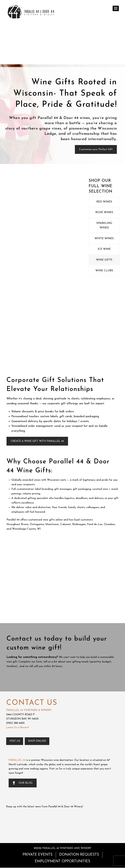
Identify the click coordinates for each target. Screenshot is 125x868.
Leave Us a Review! (17, 728)
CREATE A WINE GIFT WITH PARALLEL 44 (37, 441)
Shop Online (38, 741)
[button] (116, 8)
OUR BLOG (23, 783)
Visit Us (15, 741)
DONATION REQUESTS (79, 855)
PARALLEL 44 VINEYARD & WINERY (29, 710)
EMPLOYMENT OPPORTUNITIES (62, 862)
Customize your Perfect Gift (96, 149)
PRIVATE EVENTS (38, 855)
